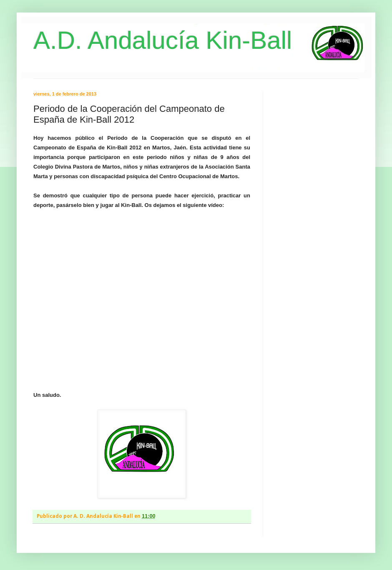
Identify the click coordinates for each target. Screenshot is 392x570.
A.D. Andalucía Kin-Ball (163, 40)
